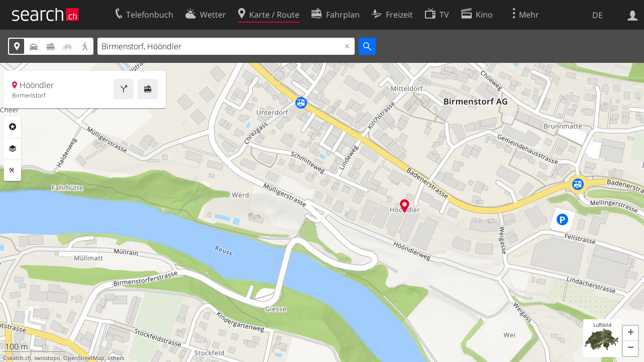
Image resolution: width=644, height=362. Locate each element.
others (116, 358)
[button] (630, 333)
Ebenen (13, 149)
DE (598, 15)
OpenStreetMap (84, 358)
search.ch (19, 358)
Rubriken (13, 127)
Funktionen (13, 170)
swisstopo (47, 358)
